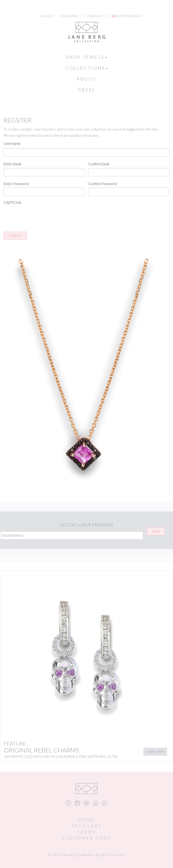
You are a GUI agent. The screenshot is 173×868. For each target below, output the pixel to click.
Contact (95, 16)
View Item (155, 752)
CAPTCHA (12, 202)
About (86, 79)
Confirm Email (99, 164)
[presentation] (40, 217)
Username (12, 143)
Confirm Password (102, 184)
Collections (87, 68)
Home (87, 820)
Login (47, 16)
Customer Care (86, 838)
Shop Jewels (86, 57)
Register (70, 16)
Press (87, 90)
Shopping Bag (128, 16)
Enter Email (12, 164)
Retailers (86, 826)
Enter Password (16, 184)
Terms (87, 832)
